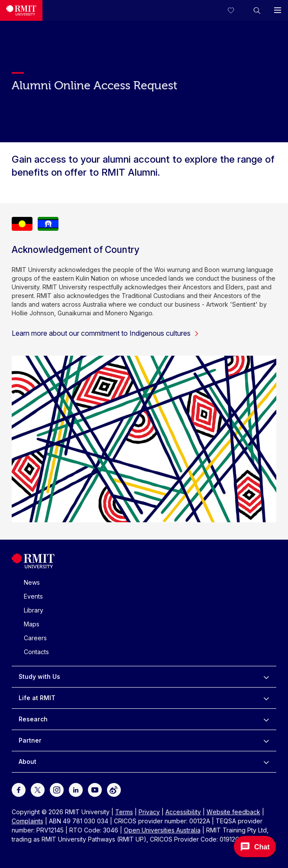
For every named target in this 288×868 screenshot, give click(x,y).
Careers (35, 638)
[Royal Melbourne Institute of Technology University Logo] (21, 10)
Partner (30, 740)
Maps (32, 624)
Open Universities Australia (162, 830)
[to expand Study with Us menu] (266, 677)
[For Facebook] (19, 789)
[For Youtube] (95, 789)
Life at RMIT (37, 698)
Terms (124, 812)
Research (33, 719)
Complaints (28, 821)
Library (34, 610)
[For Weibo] (114, 789)
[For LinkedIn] (76, 789)
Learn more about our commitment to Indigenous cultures (105, 333)
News (32, 582)
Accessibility (183, 812)
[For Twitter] (38, 789)
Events (33, 596)
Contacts (36, 652)
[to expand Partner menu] (266, 740)
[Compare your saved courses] (236, 10)
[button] (257, 10)
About (28, 762)
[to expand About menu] (266, 762)
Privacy (149, 812)
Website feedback (233, 812)
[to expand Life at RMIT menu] (266, 698)
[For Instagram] (57, 789)
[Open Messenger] (255, 847)
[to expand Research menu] (266, 719)
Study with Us (39, 676)
